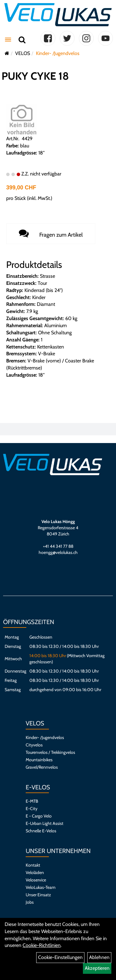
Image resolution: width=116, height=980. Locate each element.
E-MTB (32, 801)
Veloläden (35, 872)
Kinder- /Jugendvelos (58, 53)
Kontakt (33, 865)
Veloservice (36, 880)
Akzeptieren (97, 968)
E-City (32, 809)
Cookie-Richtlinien (42, 945)
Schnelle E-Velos (41, 831)
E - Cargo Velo (39, 816)
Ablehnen (99, 957)
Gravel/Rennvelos (42, 767)
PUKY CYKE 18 (35, 76)
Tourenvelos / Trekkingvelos (50, 752)
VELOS (23, 53)
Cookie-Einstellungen (60, 957)
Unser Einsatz (38, 895)
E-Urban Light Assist (45, 823)
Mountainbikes (39, 760)
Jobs (30, 902)
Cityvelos (34, 745)
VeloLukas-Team (41, 887)
